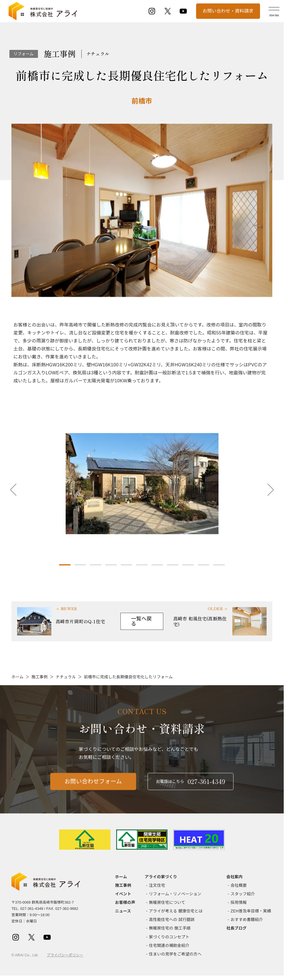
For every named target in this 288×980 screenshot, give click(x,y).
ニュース (123, 911)
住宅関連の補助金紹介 (169, 945)
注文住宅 (157, 885)
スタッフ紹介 (243, 894)
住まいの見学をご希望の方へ (175, 954)
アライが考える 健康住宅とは (176, 911)
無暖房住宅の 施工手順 (170, 928)
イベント (123, 894)
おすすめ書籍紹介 (247, 920)
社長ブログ (236, 928)
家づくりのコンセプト (169, 937)
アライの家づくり (161, 877)
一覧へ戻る (141, 621)
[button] (65, 565)
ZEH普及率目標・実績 (251, 911)
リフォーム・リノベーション (175, 894)
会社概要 (239, 885)
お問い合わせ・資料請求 (228, 11)
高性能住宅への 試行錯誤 (172, 920)
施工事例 (40, 677)
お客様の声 (125, 902)
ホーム (17, 677)
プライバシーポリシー (65, 955)
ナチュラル (66, 677)
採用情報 (239, 902)
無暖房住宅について (167, 902)
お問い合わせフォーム (93, 788)
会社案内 (234, 877)
